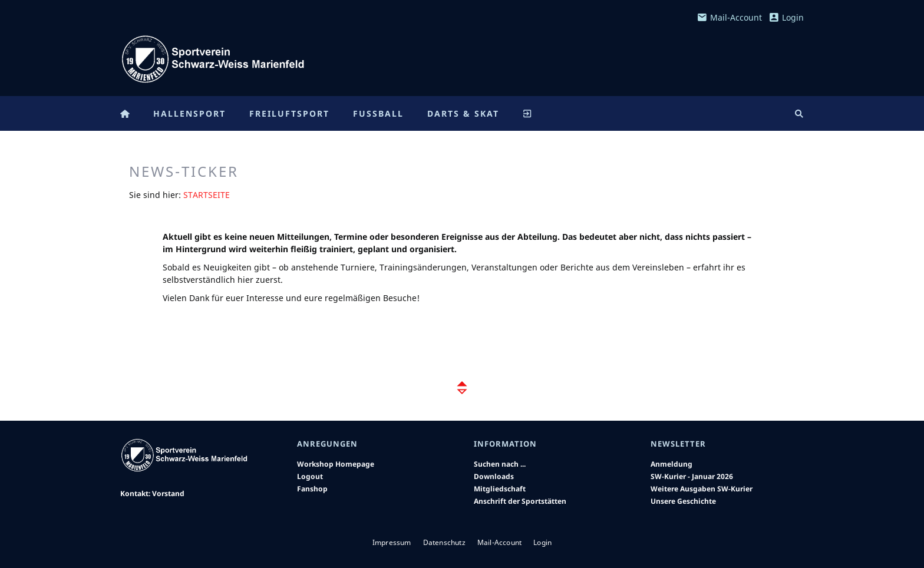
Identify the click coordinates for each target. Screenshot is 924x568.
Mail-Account (730, 17)
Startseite (207, 195)
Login (786, 17)
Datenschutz (444, 542)
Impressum (392, 542)
